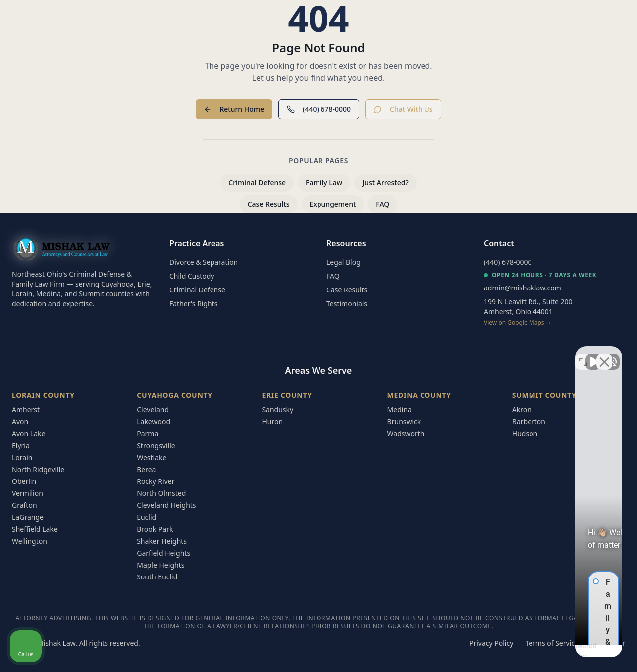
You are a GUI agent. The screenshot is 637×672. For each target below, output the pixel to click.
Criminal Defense (257, 182)
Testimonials (347, 304)
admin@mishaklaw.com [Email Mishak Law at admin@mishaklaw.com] (523, 288)
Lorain (22, 457)
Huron (272, 422)
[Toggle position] (583, 354)
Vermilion (28, 493)
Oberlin (24, 481)
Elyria (21, 445)
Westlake (152, 457)
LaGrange (28, 517)
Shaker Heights (162, 541)
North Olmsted (161, 493)
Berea (146, 469)
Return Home (234, 109)
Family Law (324, 182)
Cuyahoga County (175, 395)
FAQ (382, 204)
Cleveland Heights (166, 505)
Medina (399, 410)
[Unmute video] (461, 354)
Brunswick (404, 422)
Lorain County (43, 395)
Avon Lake (29, 433)
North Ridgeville (38, 469)
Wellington (30, 541)
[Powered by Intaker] (552, 651)
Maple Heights (160, 565)
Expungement (333, 204)
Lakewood (154, 422)
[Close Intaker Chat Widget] (604, 354)
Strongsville (156, 445)
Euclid (147, 517)
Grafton (25, 505)
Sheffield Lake (35, 529)
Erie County (287, 395)
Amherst (26, 410)
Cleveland (153, 410)
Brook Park (155, 529)
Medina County (419, 395)
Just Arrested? (385, 182)
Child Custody (192, 276)
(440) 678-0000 (319, 109)
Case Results (269, 204)
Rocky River (156, 481)
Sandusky (277, 410)
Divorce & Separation (204, 262)
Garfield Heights (163, 553)
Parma (148, 433)
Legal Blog (344, 262)
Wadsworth (406, 433)
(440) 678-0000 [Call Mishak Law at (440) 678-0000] (508, 262)
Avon (20, 422)
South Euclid (157, 577)
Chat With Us (403, 109)
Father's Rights (193, 304)
